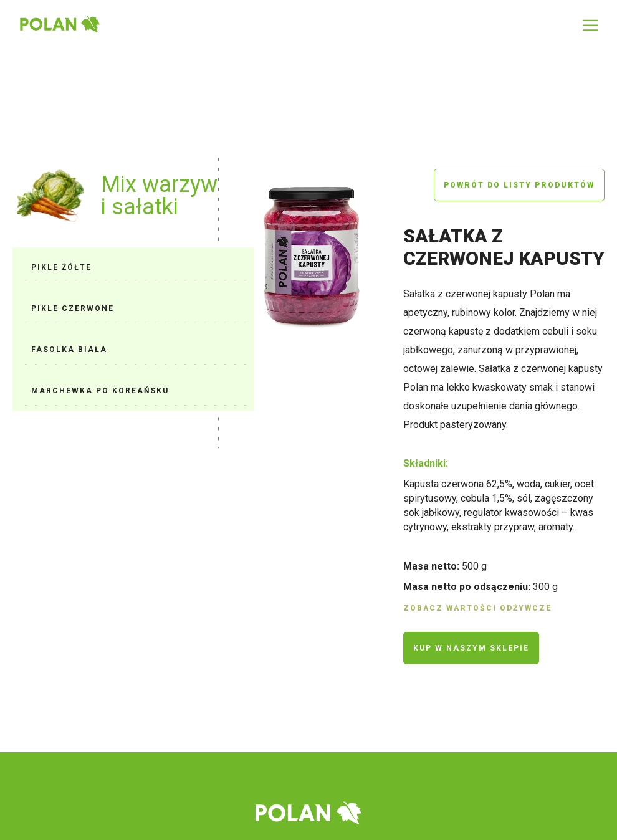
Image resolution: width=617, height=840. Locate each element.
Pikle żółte (61, 267)
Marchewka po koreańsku (100, 391)
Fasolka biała (69, 350)
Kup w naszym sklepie (471, 648)
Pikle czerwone (73, 308)
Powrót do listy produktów (519, 185)
